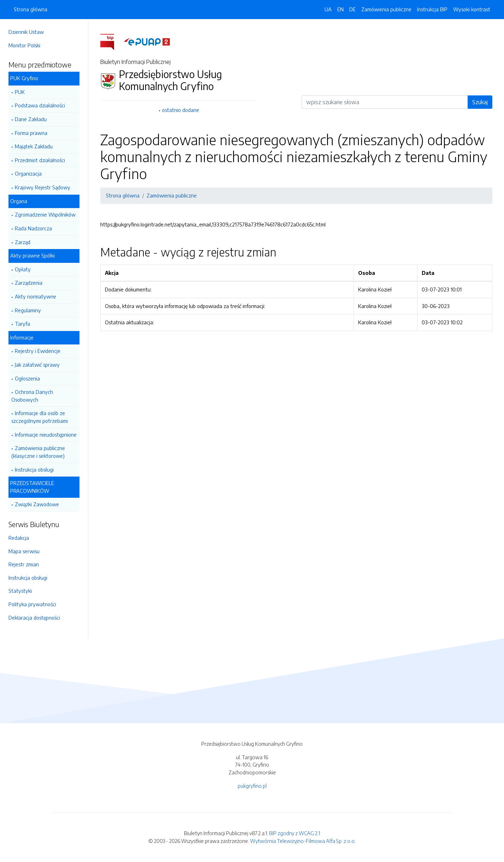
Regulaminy (28, 310)
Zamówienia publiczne (386, 9)
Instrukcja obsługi (34, 470)
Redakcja (19, 538)
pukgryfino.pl (252, 786)
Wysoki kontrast (472, 9)
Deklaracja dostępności (34, 618)
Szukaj (480, 102)
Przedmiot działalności (40, 160)
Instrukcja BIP (432, 9)
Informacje (22, 337)
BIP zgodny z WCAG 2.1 (295, 833)
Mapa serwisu (24, 551)
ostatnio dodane (181, 110)
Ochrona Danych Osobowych (32, 396)
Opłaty (23, 269)
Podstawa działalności (40, 105)
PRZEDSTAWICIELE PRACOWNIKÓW (32, 487)
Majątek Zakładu (34, 146)
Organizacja (28, 173)
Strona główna (31, 9)
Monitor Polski (24, 45)
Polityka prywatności (32, 604)
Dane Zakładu (31, 119)
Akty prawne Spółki (32, 255)
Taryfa (22, 324)
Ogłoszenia (27, 378)
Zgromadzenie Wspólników (45, 214)
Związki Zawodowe (37, 504)
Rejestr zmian (24, 564)
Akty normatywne (35, 296)
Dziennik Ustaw (26, 32)
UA (328, 9)
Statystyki (20, 591)
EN (340, 9)
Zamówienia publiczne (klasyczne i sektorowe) (38, 452)
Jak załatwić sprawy (37, 365)
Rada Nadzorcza (33, 228)
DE (352, 9)
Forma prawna (31, 133)
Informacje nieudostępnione (46, 435)
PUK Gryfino (24, 78)
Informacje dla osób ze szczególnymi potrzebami (40, 417)
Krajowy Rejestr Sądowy (43, 187)
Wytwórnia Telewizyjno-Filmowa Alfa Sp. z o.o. (303, 841)
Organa (19, 201)
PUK (20, 92)
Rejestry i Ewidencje (38, 351)
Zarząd (23, 242)
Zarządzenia (29, 283)
